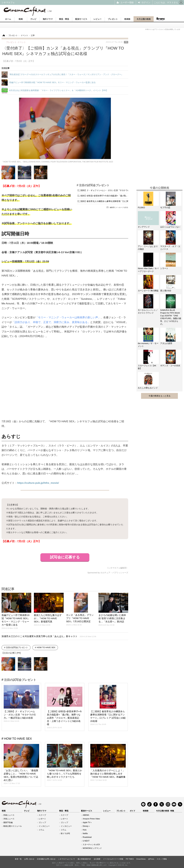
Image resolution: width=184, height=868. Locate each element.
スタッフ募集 (162, 859)
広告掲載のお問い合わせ (46, 859)
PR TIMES (130, 859)
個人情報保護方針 (84, 859)
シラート (164, 268)
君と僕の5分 (166, 291)
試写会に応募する (65, 557)
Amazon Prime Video (91, 819)
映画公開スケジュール (13, 826)
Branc (161, 19)
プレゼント (113, 19)
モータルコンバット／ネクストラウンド (148, 311)
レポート (42, 819)
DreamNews (141, 859)
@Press (151, 859)
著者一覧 (18, 859)
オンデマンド (144, 227)
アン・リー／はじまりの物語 (148, 248)
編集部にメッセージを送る (119, 207)
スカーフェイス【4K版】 (147, 367)
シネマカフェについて (67, 859)
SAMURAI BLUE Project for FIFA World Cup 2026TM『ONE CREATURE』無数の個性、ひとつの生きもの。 (171, 317)
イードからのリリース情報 (113, 859)
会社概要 (97, 859)
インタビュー (44, 826)
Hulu (85, 830)
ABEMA (86, 815)
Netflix (85, 834)
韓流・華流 (64, 19)
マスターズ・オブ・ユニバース (170, 248)
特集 (172, 811)
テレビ (33, 19)
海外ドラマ (48, 19)
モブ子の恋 (165, 208)
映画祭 (127, 19)
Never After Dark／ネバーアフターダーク (148, 270)
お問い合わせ (29, 859)
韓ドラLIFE (65, 834)
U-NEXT (86, 841)
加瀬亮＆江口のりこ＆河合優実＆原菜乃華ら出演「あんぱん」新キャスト (49, 636)
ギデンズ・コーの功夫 (170, 366)
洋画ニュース (9, 819)
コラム (41, 830)
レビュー (98, 19)
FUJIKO (141, 208)
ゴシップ (42, 822)
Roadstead (87, 837)
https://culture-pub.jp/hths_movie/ (38, 483)
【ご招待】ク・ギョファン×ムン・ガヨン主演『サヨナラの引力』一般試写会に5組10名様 (117, 190)
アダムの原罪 (166, 343)
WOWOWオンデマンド (92, 848)
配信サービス (81, 19)
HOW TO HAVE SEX (46, 647)
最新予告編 (8, 822)
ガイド (132, 811)
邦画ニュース (9, 815)
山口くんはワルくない (170, 227)
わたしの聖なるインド (148, 388)
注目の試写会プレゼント (94, 185)
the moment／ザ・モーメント (148, 345)
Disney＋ (86, 826)
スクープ (42, 815)
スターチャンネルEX (91, 845)
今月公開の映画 (144, 19)
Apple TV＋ (87, 822)
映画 (21, 19)
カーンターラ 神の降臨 (148, 291)
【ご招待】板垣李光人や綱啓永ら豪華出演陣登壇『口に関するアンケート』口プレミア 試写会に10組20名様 (125, 201)
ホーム (8, 19)
